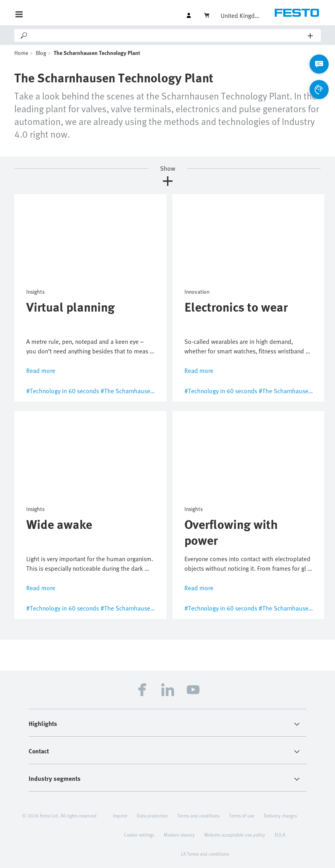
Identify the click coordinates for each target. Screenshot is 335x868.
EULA (280, 835)
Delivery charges (280, 815)
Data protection (152, 815)
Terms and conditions (198, 815)
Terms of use (242, 815)
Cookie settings (139, 835)
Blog (41, 53)
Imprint (120, 815)
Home (21, 53)
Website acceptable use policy (235, 835)
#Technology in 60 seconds (63, 391)
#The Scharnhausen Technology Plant (151, 391)
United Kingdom (240, 16)
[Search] (168, 35)
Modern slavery (179, 835)
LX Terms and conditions (205, 854)
